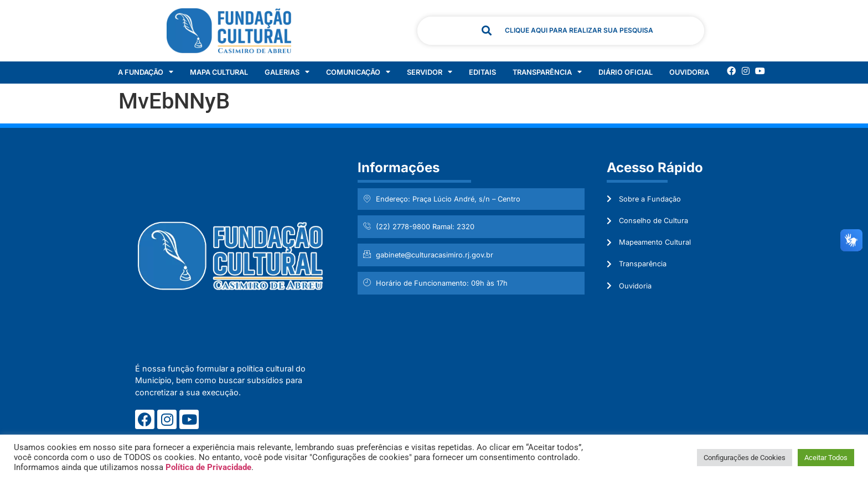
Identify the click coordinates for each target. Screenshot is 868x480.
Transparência (547, 73)
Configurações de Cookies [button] (745, 458)
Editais (482, 72)
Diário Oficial (626, 72)
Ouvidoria (689, 72)
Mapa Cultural (219, 72)
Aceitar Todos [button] (826, 458)
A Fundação (146, 73)
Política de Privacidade (208, 467)
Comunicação (358, 73)
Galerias (287, 73)
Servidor (430, 73)
